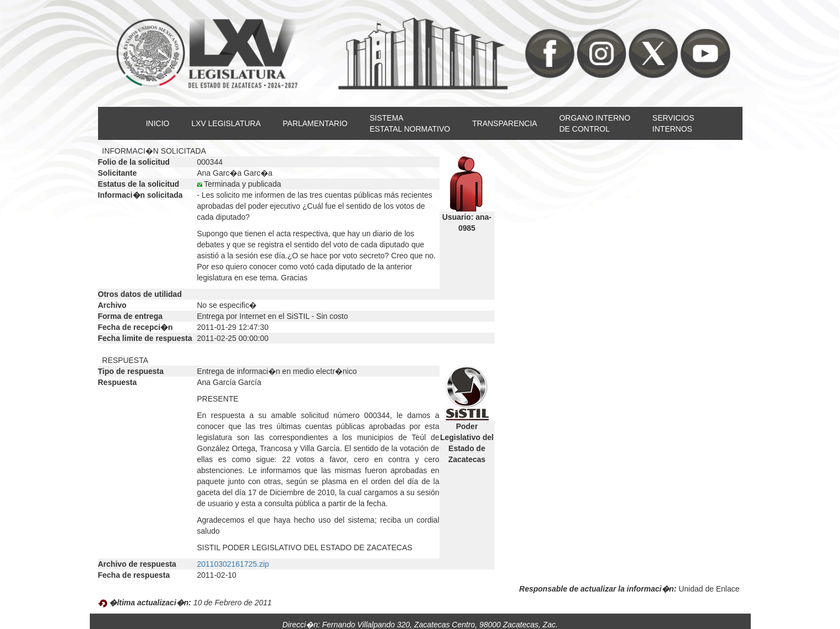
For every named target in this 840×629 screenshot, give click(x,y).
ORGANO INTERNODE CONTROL (595, 123)
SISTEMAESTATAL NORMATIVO (410, 123)
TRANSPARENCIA (505, 123)
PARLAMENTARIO (315, 123)
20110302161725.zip (233, 564)
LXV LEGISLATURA (226, 123)
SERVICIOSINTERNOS (673, 123)
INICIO (158, 123)
